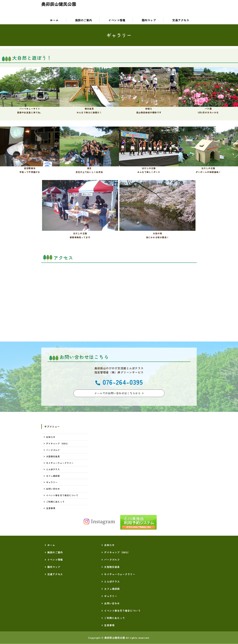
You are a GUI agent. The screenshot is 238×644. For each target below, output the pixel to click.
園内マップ (148, 20)
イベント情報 (116, 20)
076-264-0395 (123, 382)
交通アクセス (180, 20)
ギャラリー (52, 482)
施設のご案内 (83, 20)
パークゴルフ (53, 450)
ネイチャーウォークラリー (60, 463)
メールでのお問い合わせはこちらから (117, 393)
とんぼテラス (53, 469)
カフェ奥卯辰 (53, 476)
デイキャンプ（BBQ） (58, 444)
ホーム (54, 20)
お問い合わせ (53, 489)
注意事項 (51, 508)
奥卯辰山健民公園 (115, 638)
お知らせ (51, 437)
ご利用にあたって (55, 502)
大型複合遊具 (53, 457)
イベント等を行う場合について (62, 495)
